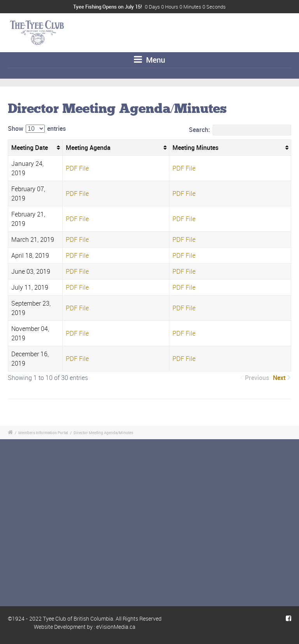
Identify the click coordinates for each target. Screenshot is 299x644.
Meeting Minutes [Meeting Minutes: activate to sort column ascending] (195, 148)
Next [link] (279, 378)
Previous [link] (257, 378)
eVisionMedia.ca (116, 627)
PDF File (77, 168)
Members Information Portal (43, 433)
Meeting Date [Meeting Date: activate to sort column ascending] (30, 148)
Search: (240, 130)
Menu (149, 60)
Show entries (37, 128)
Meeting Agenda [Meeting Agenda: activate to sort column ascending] (88, 148)
